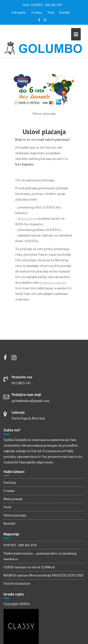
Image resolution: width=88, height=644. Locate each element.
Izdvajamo (19, 12)
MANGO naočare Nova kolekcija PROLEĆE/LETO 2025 (43, 575)
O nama (37, 12)
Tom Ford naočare (17, 583)
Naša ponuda (13, 499)
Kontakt (65, 12)
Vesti (51, 12)
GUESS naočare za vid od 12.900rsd (29, 567)
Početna (10, 482)
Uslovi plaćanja (15, 515)
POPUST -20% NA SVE (47, 5)
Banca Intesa (27, 218)
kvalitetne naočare (53, 282)
